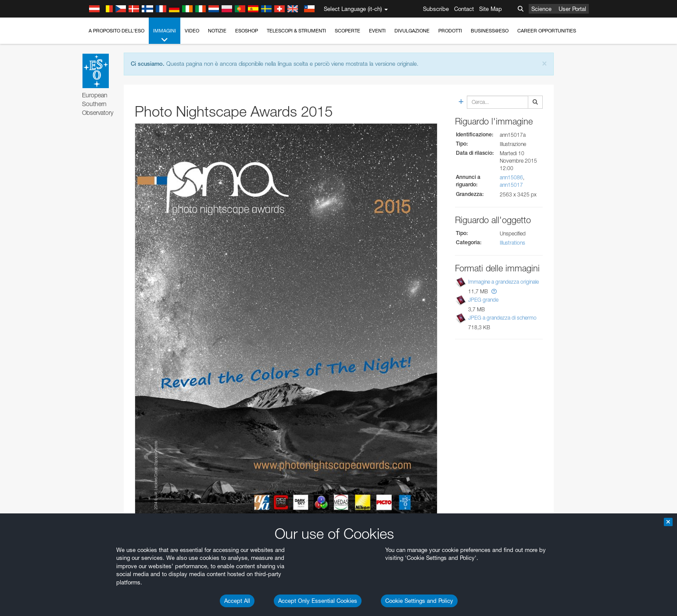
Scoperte (347, 31)
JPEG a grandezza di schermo (502, 318)
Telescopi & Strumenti (296, 31)
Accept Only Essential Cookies (318, 601)
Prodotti (450, 31)
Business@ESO (490, 31)
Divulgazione (412, 31)
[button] (494, 291)
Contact (464, 9)
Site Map (491, 9)
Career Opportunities (547, 31)
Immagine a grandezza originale (503, 282)
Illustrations (512, 243)
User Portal (572, 9)
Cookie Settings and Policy (419, 601)
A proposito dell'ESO (116, 31)
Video (192, 31)
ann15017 (511, 185)
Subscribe (436, 9)
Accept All (237, 601)
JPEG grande (483, 300)
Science (541, 9)
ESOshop (247, 31)
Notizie (217, 31)
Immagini (165, 36)
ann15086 (511, 177)
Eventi (377, 31)
